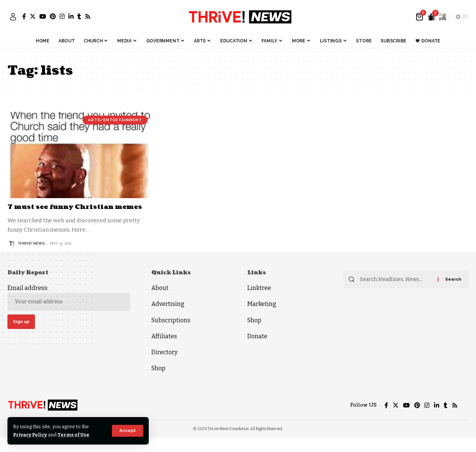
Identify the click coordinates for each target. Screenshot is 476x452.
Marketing (262, 304)
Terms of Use (75, 435)
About (160, 288)
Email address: (69, 298)
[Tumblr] (79, 16)
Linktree (259, 288)
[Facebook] (24, 16)
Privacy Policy (31, 435)
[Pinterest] (53, 16)
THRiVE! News (31, 243)
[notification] (432, 17)
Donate (257, 336)
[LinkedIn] (71, 16)
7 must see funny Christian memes (78, 207)
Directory (164, 352)
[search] (443, 17)
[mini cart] (420, 17)
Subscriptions (171, 320)
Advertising (168, 304)
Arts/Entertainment (115, 120)
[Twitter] (33, 16)
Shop (158, 368)
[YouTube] (43, 16)
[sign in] (13, 17)
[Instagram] (62, 16)
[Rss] (88, 16)
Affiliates (164, 336)
